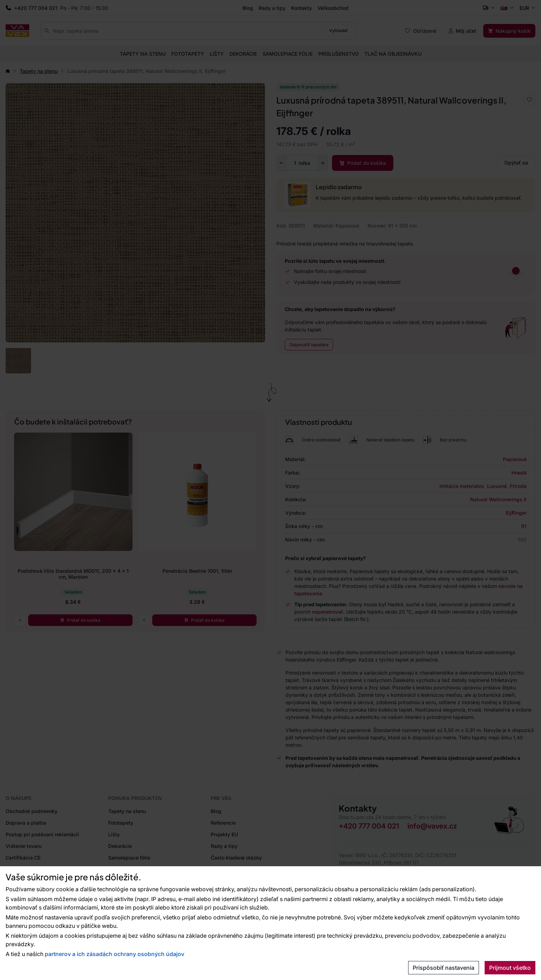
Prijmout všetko (510, 968)
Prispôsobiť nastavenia (444, 968)
